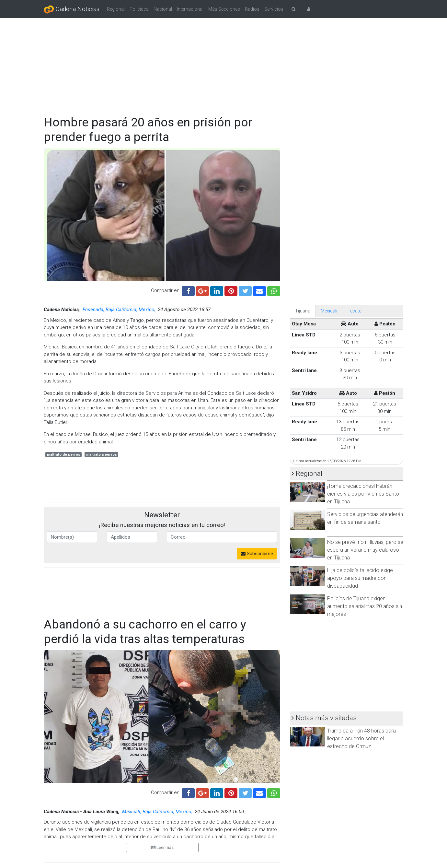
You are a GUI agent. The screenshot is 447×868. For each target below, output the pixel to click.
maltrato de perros (64, 455)
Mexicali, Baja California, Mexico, (158, 812)
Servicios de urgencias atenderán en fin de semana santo (365, 518)
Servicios (274, 9)
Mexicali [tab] (329, 311)
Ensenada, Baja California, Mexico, (120, 310)
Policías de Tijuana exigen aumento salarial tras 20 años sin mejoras (365, 606)
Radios (252, 9)
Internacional (190, 9)
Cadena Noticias (72, 9)
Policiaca (139, 9)
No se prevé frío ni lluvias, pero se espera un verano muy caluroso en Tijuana (365, 550)
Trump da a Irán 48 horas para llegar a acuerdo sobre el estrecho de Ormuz (361, 739)
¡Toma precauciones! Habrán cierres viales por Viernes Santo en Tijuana (363, 494)
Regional (116, 9)
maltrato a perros (102, 455)
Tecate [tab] (354, 311)
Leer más (162, 847)
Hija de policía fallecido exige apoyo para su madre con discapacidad (360, 578)
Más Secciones (224, 9)
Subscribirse (257, 554)
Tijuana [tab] (303, 311)
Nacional (163, 9)
